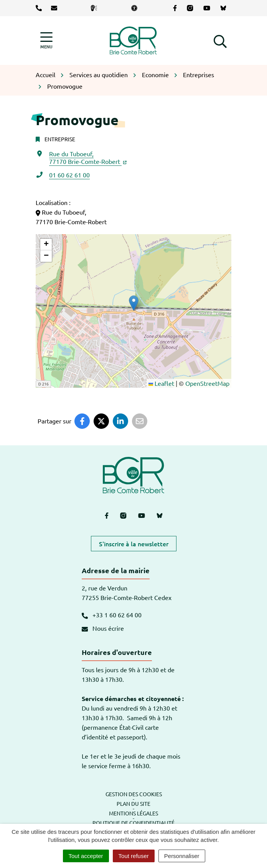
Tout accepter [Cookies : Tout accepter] (86, 856)
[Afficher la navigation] (46, 41)
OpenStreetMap (207, 383)
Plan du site (133, 804)
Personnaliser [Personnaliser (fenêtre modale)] (182, 856)
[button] (220, 40)
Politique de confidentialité (133, 823)
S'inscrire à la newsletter (134, 544)
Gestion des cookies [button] (134, 794)
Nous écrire (103, 628)
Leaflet (161, 383)
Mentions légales (133, 813)
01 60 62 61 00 (69, 175)
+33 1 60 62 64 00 (112, 615)
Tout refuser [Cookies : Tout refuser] (134, 856)
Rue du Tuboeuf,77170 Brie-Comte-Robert (88, 157)
